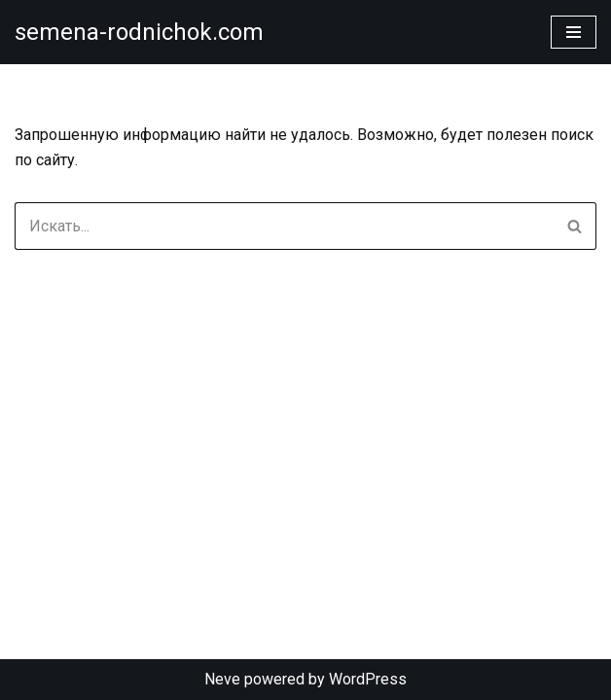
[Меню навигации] (574, 32)
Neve (222, 679)
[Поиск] (284, 226)
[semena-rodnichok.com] (139, 32)
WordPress (368, 679)
